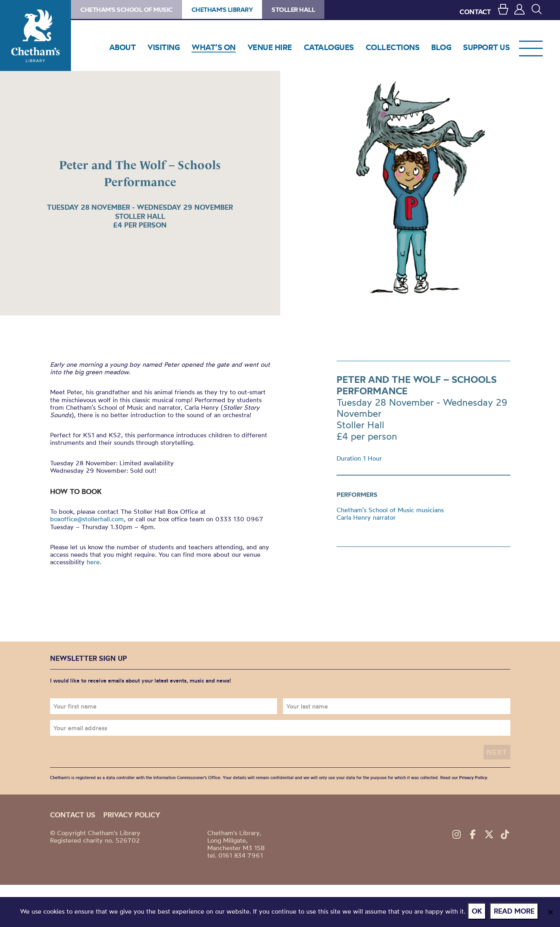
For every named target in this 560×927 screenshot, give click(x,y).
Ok (478, 913)
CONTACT (475, 12)
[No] (550, 913)
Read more (516, 913)
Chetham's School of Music (127, 9)
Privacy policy (132, 812)
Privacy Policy (473, 775)
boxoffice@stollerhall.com (87, 519)
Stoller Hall (293, 9)
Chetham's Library (35, 35)
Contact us (73, 812)
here (93, 562)
